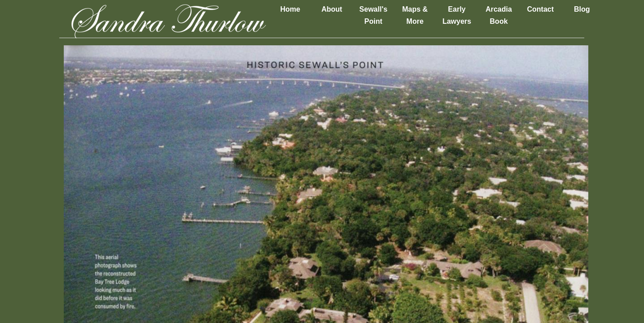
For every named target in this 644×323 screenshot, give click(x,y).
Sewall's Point (373, 15)
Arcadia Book (499, 15)
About (332, 9)
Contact (540, 9)
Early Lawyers (457, 15)
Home (290, 9)
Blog (582, 9)
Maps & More (415, 15)
